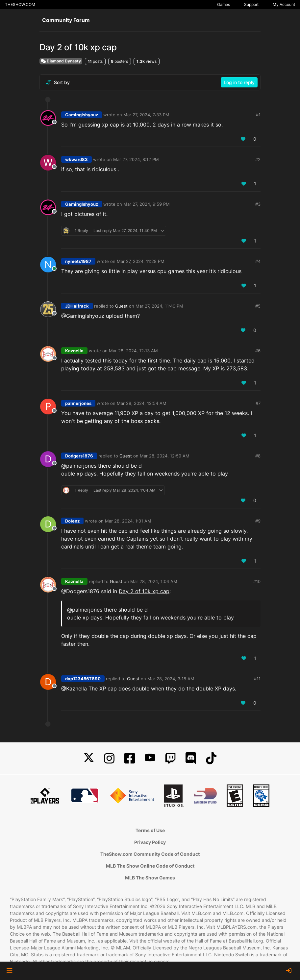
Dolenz (72, 521)
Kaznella (74, 351)
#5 (258, 306)
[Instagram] (109, 758)
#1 (258, 115)
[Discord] (191, 758)
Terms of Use (150, 830)
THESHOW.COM (20, 4)
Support (251, 4)
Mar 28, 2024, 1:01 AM (128, 521)
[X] (89, 758)
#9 (258, 521)
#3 (258, 204)
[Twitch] (170, 758)
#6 (258, 351)
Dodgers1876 (79, 456)
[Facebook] (130, 758)
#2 (258, 159)
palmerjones (78, 403)
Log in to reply (239, 82)
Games (224, 4)
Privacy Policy (150, 842)
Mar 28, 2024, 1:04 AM (154, 581)
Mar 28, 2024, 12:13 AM (133, 351)
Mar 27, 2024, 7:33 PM (146, 115)
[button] (9, 971)
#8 (258, 456)
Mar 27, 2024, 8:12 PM (136, 159)
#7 (258, 403)
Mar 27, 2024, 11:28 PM (141, 261)
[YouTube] (150, 758)
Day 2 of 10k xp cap (144, 591)
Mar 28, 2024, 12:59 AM (165, 456)
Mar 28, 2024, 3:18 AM (171, 679)
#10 (257, 581)
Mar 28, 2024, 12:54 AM (142, 403)
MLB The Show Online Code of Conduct (150, 866)
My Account (284, 4)
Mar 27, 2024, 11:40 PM (159, 306)
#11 (257, 679)
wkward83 (76, 159)
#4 (258, 261)
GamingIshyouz (82, 115)
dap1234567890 (83, 679)
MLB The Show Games (150, 878)
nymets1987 (78, 261)
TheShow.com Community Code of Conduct (150, 854)
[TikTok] (211, 758)
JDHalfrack (77, 306)
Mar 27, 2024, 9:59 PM (147, 204)
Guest (121, 306)
